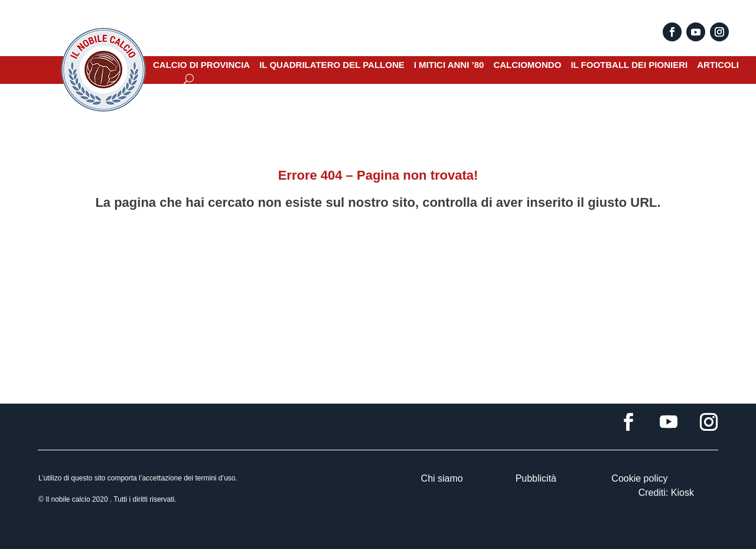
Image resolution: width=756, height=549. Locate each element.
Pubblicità (536, 478)
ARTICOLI (718, 65)
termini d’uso (215, 478)
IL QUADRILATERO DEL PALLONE (332, 65)
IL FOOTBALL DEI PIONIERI (629, 65)
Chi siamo (442, 478)
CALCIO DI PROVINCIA (201, 65)
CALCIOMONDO (527, 65)
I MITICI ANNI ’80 (449, 65)
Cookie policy (639, 478)
